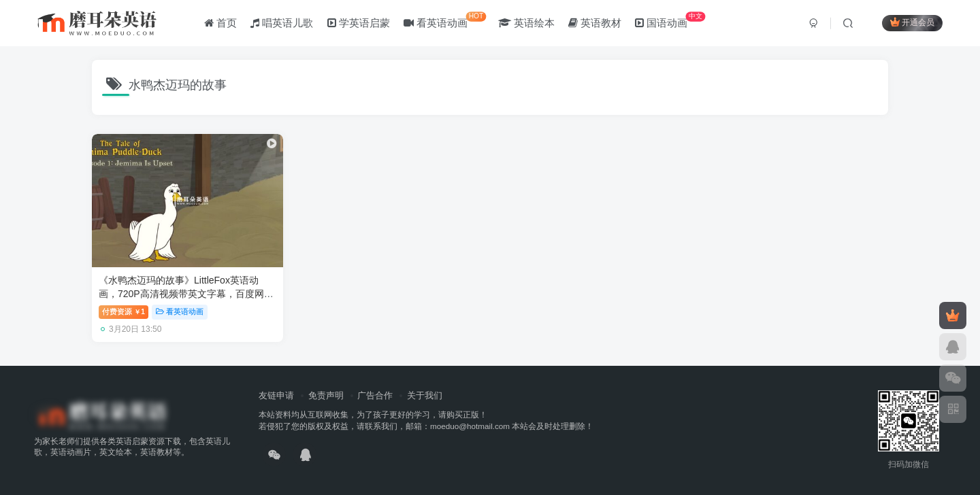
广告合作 (375, 395)
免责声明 (326, 395)
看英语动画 (445, 20)
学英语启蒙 (359, 23)
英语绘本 (526, 23)
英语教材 (595, 23)
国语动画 (670, 20)
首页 (220, 23)
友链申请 (276, 395)
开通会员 (912, 22)
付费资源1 (124, 311)
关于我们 (425, 395)
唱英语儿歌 (282, 23)
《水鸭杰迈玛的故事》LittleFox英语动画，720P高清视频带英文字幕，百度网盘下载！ (186, 293)
